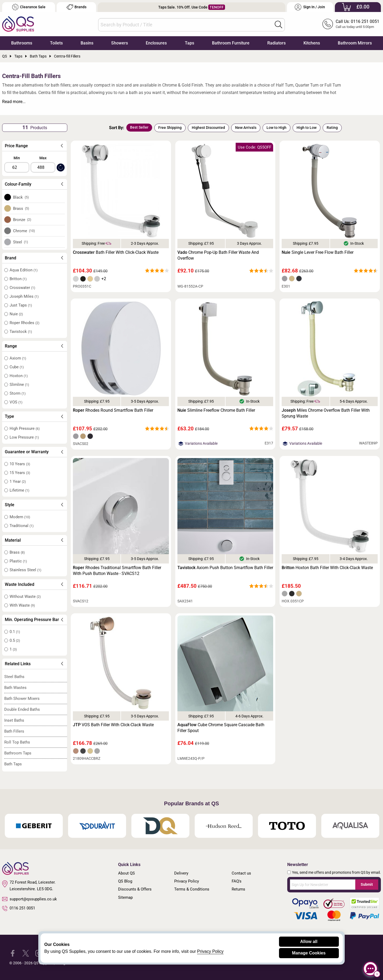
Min (17, 158)
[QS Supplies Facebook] (13, 953)
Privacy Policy (187, 881)
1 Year (18, 481)
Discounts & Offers (135, 889)
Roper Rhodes (24, 323)
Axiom (18, 358)
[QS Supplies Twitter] (26, 953)
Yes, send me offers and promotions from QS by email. (336, 872)
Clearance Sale (29, 7)
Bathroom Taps (18, 753)
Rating (332, 128)
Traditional (22, 526)
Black (21, 197)
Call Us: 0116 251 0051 (357, 21)
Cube (17, 367)
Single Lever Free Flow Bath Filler (318, 252)
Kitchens (312, 43)
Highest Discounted (208, 128)
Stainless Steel (25, 570)
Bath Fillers (14, 731)
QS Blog (125, 881)
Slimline (19, 385)
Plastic (18, 561)
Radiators (276, 43)
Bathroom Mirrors (355, 43)
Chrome (24, 231)
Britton (18, 279)
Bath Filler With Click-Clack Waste (116, 252)
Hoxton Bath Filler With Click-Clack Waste (327, 568)
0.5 (15, 640)
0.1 (15, 632)
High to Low (307, 128)
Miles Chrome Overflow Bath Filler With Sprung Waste (326, 413)
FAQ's (237, 881)
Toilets (56, 43)
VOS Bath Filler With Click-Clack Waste (113, 725)
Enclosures (156, 43)
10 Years (20, 464)
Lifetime (19, 490)
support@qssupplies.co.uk (30, 899)
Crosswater (22, 288)
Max (43, 158)
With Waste (22, 605)
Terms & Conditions (192, 889)
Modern (20, 517)
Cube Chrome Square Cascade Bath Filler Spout (221, 728)
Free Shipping (170, 128)
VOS (16, 402)
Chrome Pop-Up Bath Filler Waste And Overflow (218, 255)
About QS (126, 873)
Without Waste (25, 597)
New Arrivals (246, 128)
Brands (76, 7)
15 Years (20, 473)
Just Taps (21, 305)
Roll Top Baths (17, 742)
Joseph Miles (24, 296)
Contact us (241, 873)
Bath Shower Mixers (22, 699)
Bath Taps (13, 764)
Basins (87, 43)
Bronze (22, 220)
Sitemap (125, 897)
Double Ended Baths (22, 709)
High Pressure (25, 428)
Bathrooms (22, 43)
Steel (21, 242)
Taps (190, 43)
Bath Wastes (15, 688)
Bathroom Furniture (231, 43)
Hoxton (19, 376)
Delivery (181, 873)
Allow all (309, 942)
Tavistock (21, 332)
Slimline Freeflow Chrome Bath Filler (216, 410)
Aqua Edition (24, 270)
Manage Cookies (309, 953)
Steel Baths (14, 677)
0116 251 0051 (19, 908)
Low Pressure (24, 437)
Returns (238, 889)
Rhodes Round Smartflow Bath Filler (113, 410)
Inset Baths (14, 720)
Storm (18, 393)
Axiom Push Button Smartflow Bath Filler (225, 568)
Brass (21, 209)
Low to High (276, 128)
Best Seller (139, 127)
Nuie (16, 314)
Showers (120, 43)
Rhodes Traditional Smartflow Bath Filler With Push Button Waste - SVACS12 (117, 571)
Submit (367, 884)
